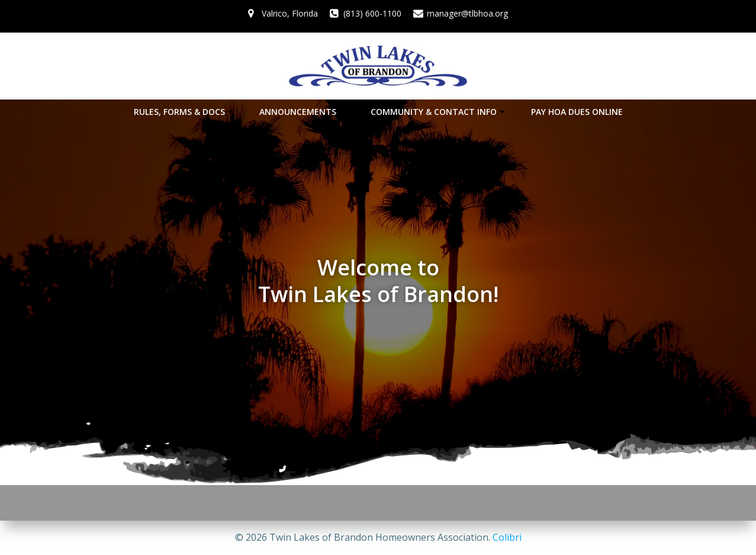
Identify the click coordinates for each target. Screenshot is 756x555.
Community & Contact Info (439, 112)
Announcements (303, 112)
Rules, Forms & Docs (185, 112)
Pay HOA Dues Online (577, 112)
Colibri (507, 537)
